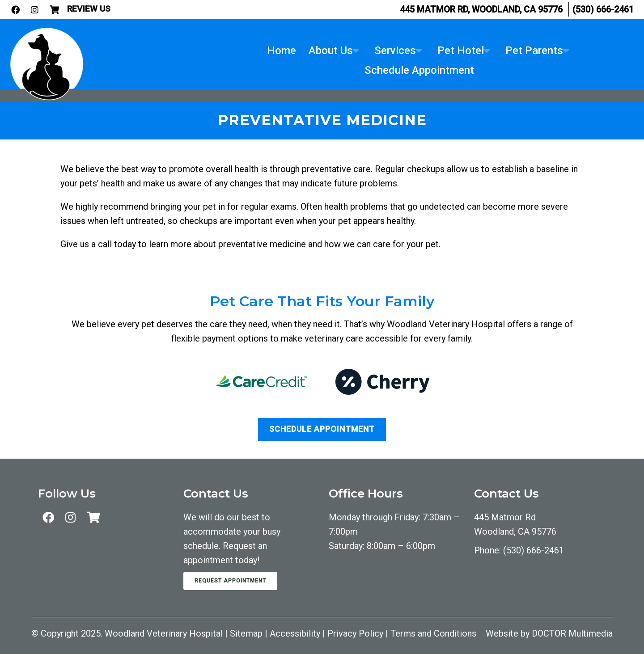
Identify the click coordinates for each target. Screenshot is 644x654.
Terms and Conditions (433, 633)
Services (395, 51)
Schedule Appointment (419, 70)
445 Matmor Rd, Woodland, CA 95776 (481, 9)
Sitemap (246, 633)
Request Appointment (230, 581)
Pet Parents (534, 51)
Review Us (89, 9)
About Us (331, 51)
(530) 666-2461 (603, 9)
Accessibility (295, 633)
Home (282, 51)
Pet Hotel (461, 51)
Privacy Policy (355, 633)
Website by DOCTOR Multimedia (549, 633)
